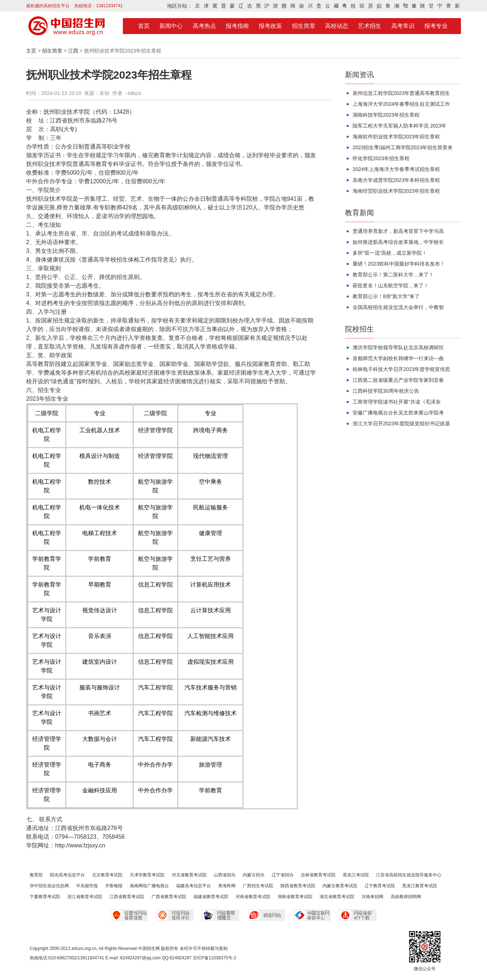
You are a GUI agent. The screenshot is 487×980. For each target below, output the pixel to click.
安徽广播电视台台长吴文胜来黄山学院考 (398, 413)
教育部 (36, 875)
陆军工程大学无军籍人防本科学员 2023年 (399, 126)
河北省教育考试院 (189, 875)
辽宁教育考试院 (380, 886)
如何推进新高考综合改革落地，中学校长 (398, 242)
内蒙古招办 (254, 875)
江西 (73, 51)
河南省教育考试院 (253, 897)
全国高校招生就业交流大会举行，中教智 (398, 307)
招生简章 (304, 26)
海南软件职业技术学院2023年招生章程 (396, 137)
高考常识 (403, 26)
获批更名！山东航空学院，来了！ (391, 285)
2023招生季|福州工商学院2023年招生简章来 (403, 147)
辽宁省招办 (283, 875)
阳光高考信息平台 (67, 875)
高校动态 (337, 26)
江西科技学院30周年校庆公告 (386, 391)
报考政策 (270, 26)
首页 (144, 26)
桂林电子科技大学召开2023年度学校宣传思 (401, 369)
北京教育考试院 (107, 875)
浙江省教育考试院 (85, 897)
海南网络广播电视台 (149, 886)
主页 (31, 51)
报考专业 (436, 26)
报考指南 (237, 26)
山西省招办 (225, 875)
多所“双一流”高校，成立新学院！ (390, 253)
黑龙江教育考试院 (420, 886)
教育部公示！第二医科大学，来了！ (393, 275)
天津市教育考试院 (147, 875)
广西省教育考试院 (169, 897)
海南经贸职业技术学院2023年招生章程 (396, 191)
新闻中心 (171, 26)
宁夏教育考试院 (45, 897)
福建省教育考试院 (211, 897)
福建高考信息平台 (193, 886)
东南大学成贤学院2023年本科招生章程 (396, 180)
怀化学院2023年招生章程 (381, 158)
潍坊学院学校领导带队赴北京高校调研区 (398, 347)
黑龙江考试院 (356, 875)
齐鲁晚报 (114, 886)
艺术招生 (370, 26)
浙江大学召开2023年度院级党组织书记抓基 (401, 424)
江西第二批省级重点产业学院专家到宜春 (398, 380)
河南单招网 (372, 897)
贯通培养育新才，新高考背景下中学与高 (398, 231)
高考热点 (204, 26)
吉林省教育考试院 (318, 875)
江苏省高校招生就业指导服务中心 (409, 875)
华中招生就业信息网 (49, 886)
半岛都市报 (87, 886)
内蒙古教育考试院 (340, 886)
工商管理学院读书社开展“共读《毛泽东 (397, 402)
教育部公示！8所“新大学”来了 (386, 296)
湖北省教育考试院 (337, 897)
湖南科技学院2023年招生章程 (386, 115)
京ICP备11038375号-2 (215, 958)
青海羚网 (227, 886)
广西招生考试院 (258, 886)
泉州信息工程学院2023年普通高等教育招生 (401, 93)
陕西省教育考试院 (298, 886)
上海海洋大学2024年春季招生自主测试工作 (401, 104)
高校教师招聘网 (406, 897)
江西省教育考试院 (127, 897)
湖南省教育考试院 (295, 897)
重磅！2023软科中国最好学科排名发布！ (399, 264)
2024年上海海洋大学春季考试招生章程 (396, 169)
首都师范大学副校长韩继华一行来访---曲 (398, 358)
